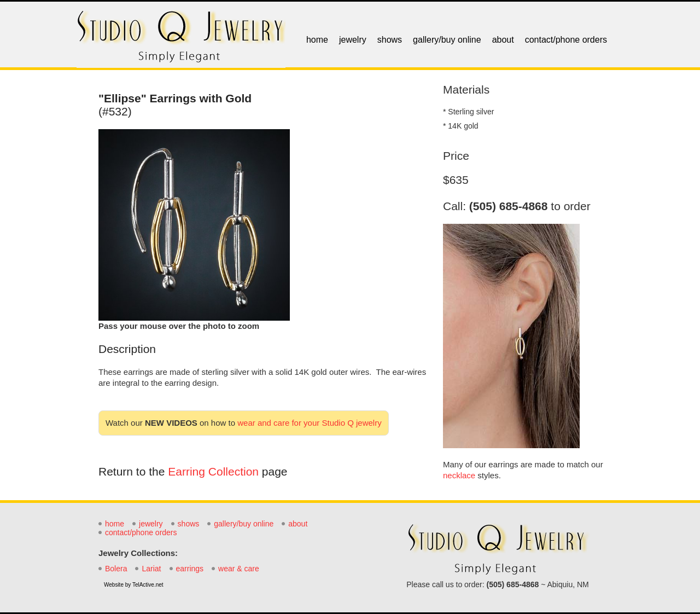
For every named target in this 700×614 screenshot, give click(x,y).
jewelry (353, 40)
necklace (459, 475)
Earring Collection (213, 471)
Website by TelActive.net (134, 585)
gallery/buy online (447, 40)
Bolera (116, 569)
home (317, 40)
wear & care (239, 569)
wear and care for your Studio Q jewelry (309, 423)
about (503, 40)
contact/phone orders (566, 40)
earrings (190, 569)
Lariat (151, 569)
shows (390, 40)
